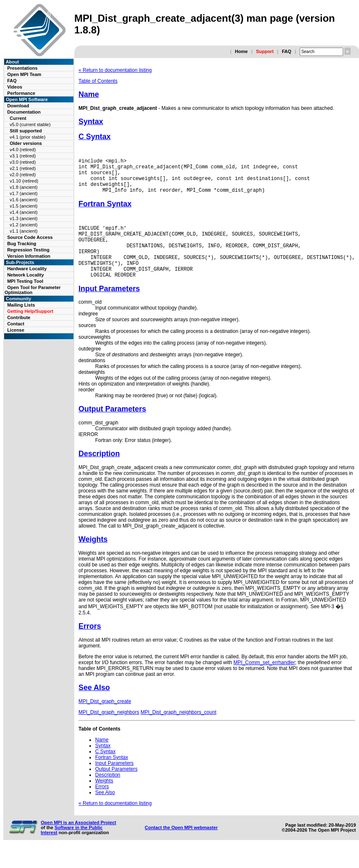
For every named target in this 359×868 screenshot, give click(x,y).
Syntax (91, 122)
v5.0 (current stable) (30, 124)
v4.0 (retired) (23, 150)
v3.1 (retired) (23, 156)
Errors (90, 645)
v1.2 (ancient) (24, 225)
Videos (15, 87)
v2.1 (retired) (23, 168)
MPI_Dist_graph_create (105, 720)
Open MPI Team (24, 74)
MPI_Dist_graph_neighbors (109, 731)
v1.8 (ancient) (24, 187)
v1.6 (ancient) (24, 200)
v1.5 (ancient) (24, 206)
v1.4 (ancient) (24, 212)
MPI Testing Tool (25, 281)
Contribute (19, 317)
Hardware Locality (27, 269)
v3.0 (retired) (23, 162)
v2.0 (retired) (23, 175)
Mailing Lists (21, 305)
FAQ (287, 51)
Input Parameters (109, 307)
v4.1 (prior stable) (28, 137)
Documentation (24, 112)
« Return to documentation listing (115, 70)
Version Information (29, 256)
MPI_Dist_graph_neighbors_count (178, 731)
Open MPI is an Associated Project (79, 841)
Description (99, 472)
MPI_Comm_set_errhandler (264, 681)
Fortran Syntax (105, 211)
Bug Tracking (22, 244)
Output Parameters (112, 428)
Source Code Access (30, 237)
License (16, 330)
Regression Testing (28, 250)
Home (241, 51)
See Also (94, 706)
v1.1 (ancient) (24, 231)
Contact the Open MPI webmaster (181, 846)
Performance (21, 93)
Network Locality (25, 275)
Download (18, 106)
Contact (16, 324)
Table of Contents (98, 81)
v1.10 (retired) (24, 181)
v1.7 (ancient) (24, 193)
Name (89, 94)
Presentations (22, 68)
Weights (93, 558)
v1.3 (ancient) (24, 218)
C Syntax (95, 137)
